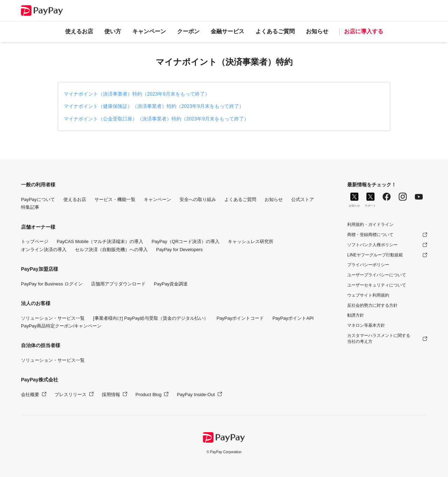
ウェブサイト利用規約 (368, 295)
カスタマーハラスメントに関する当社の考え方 (379, 338)
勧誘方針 (356, 315)
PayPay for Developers (179, 250)
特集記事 (30, 207)
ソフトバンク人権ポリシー (372, 245)
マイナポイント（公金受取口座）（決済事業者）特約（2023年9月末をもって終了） (156, 119)
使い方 (113, 31)
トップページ (35, 241)
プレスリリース (71, 395)
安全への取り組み (198, 199)
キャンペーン (149, 31)
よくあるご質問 (275, 31)
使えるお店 (79, 31)
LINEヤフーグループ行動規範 (375, 255)
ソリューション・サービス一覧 (53, 318)
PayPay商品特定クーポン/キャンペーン (61, 326)
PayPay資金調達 (171, 284)
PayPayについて (38, 199)
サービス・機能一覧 (115, 199)
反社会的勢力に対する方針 (372, 305)
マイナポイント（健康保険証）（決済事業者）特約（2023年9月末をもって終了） (154, 106)
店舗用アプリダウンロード (118, 284)
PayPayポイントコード (240, 318)
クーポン (188, 31)
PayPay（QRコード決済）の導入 (185, 241)
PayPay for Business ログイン (52, 284)
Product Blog (148, 395)
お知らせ (317, 31)
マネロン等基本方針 (366, 325)
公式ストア (303, 199)
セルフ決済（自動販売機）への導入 (111, 250)
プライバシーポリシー (368, 265)
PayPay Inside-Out (196, 395)
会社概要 (30, 395)
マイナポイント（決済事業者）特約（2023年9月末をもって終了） (137, 94)
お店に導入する (364, 31)
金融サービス (227, 31)
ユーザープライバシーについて (377, 275)
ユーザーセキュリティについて (377, 285)
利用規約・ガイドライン (370, 224)
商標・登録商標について (370, 235)
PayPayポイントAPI (293, 318)
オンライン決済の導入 (44, 250)
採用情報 (111, 395)
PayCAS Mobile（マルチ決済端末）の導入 (100, 241)
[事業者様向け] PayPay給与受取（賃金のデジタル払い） (151, 318)
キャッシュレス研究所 (251, 241)
